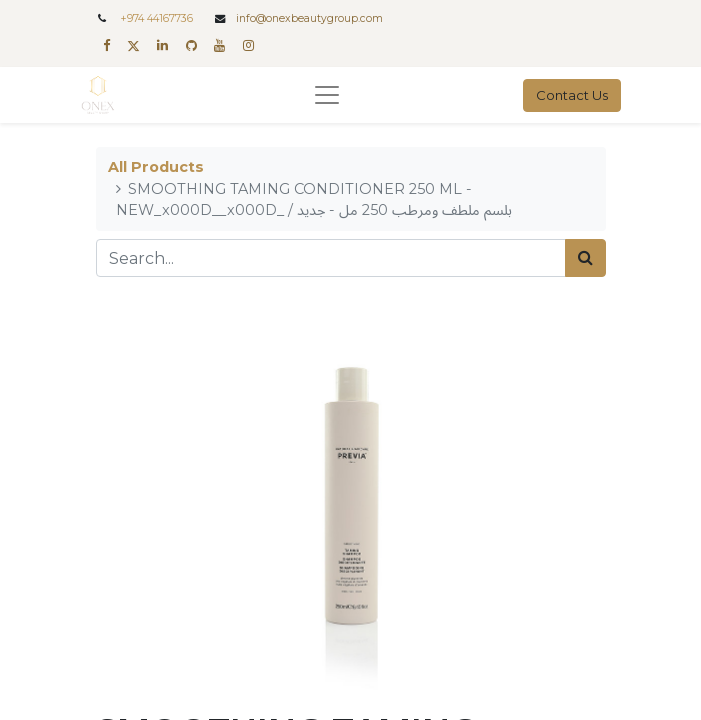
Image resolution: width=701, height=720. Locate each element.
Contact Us (572, 95)
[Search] (585, 258)
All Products (156, 167)
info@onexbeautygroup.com (309, 18)
